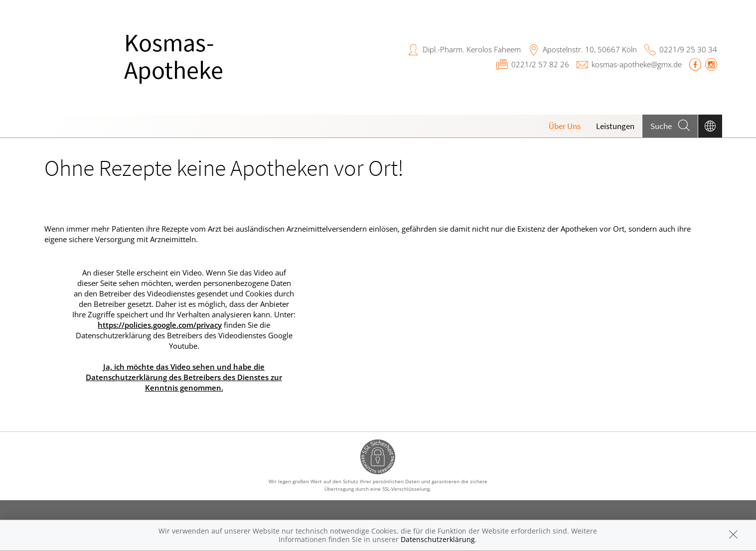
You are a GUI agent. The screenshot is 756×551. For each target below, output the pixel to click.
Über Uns (565, 126)
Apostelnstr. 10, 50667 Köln (590, 49)
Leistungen (615, 126)
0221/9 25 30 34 (688, 49)
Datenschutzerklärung (438, 539)
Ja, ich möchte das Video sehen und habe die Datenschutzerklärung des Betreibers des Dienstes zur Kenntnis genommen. (184, 377)
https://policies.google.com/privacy (160, 325)
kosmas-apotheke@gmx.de (637, 64)
